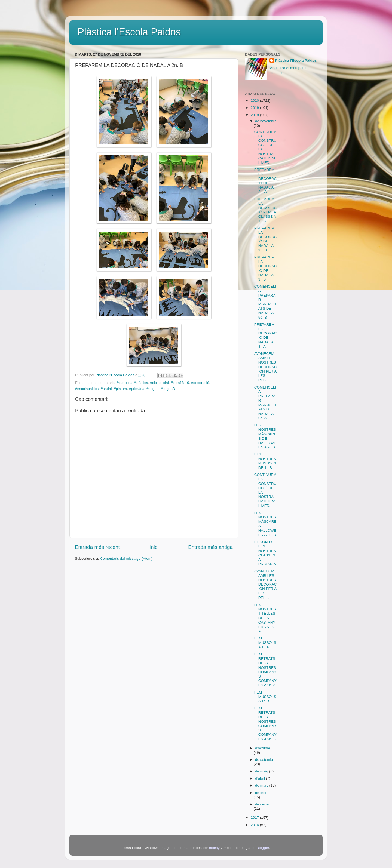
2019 (255, 108)
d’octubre (263, 748)
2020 (255, 101)
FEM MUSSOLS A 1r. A (265, 643)
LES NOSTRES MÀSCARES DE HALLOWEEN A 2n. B (265, 524)
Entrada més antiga (210, 547)
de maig (262, 771)
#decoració (200, 383)
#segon (152, 389)
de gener (262, 804)
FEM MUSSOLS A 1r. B (265, 697)
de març (262, 785)
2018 (255, 115)
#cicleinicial (159, 383)
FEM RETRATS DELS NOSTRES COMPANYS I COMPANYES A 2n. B (265, 724)
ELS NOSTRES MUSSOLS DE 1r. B (265, 461)
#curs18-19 (180, 383)
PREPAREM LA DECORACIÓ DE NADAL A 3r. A (266, 335)
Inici (154, 547)
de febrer (262, 793)
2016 (255, 825)
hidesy (214, 848)
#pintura (120, 389)
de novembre (266, 121)
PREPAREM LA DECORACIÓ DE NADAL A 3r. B (266, 268)
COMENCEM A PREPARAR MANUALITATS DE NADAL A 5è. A (266, 403)
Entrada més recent (97, 547)
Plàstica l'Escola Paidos (129, 32)
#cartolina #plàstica (132, 383)
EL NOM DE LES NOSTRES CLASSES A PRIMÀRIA (265, 553)
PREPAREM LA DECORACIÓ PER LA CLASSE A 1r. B (266, 210)
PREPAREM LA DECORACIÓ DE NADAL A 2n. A (266, 181)
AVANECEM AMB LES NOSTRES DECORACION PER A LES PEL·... (266, 367)
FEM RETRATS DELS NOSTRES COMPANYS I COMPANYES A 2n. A (265, 670)
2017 (255, 818)
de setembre (265, 760)
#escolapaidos (87, 389)
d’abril (261, 778)
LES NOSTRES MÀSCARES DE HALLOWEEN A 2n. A (265, 436)
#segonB (168, 389)
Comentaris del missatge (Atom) (126, 558)
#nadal (106, 389)
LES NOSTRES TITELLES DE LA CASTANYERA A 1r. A (265, 618)
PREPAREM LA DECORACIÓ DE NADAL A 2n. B (266, 239)
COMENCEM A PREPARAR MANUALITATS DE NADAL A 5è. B (266, 302)
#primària (137, 389)
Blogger (263, 848)
